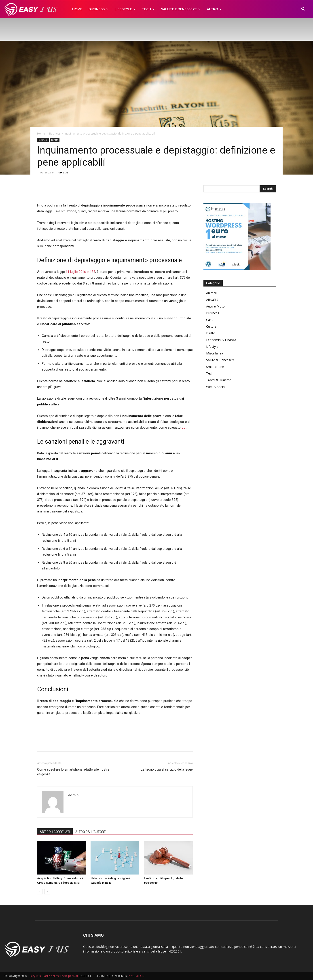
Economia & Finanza (221, 340)
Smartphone (215, 367)
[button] (303, 9)
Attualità (212, 300)
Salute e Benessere (181, 9)
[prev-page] (40, 892)
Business (98, 9)
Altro (214, 9)
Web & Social (216, 387)
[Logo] (32, 9)
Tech (148, 9)
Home (77, 9)
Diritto (55, 140)
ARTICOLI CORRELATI (55, 832)
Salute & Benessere (220, 360)
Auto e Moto (215, 306)
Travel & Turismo (219, 380)
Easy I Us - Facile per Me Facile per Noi (54, 976)
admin (73, 795)
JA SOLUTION (136, 976)
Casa (210, 320)
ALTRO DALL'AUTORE (91, 832)
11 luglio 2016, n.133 (80, 272)
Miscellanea (215, 353)
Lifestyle (125, 9)
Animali (211, 293)
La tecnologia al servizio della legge (167, 769)
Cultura (211, 326)
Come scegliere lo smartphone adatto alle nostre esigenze (73, 772)
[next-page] (47, 892)
